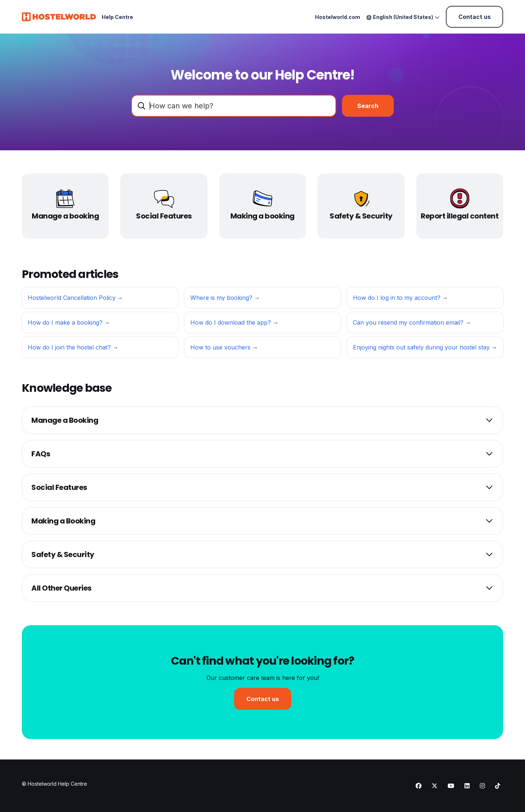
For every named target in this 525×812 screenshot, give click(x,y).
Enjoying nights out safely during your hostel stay (422, 349)
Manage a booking (65, 216)
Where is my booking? (222, 300)
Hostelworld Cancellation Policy (73, 300)
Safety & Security (361, 216)
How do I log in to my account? (398, 300)
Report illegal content (460, 216)
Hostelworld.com (338, 17)
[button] (262, 420)
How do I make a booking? (66, 325)
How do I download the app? (232, 325)
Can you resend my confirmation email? (409, 325)
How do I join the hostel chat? (70, 349)
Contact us (475, 17)
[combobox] (234, 106)
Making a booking (262, 216)
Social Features (164, 216)
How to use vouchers (221, 349)
